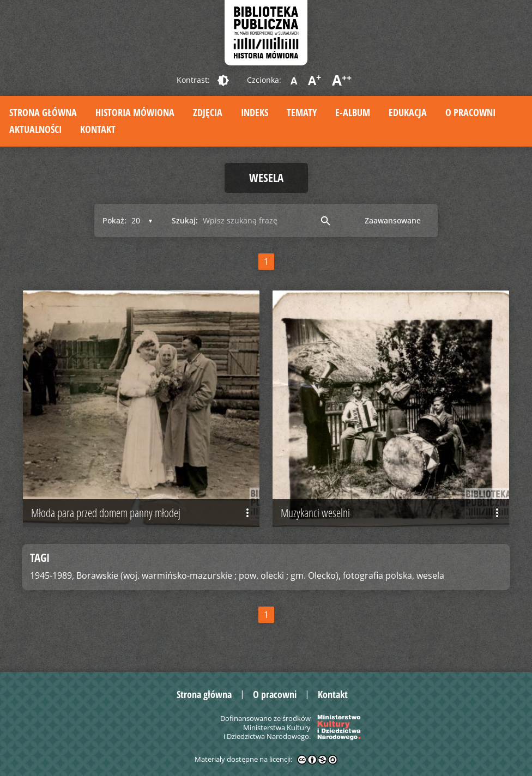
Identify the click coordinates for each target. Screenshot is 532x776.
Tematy (302, 112)
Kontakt (98, 129)
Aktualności (35, 129)
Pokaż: (114, 220)
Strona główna (43, 112)
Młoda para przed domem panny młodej (143, 513)
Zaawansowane (393, 220)
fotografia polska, (379, 575)
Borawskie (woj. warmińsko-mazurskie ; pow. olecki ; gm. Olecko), (208, 575)
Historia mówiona (135, 112)
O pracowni (470, 112)
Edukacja (408, 112)
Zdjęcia (208, 112)
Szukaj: (185, 220)
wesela (430, 575)
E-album (353, 112)
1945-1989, (52, 575)
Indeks (255, 112)
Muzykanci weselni (392, 513)
